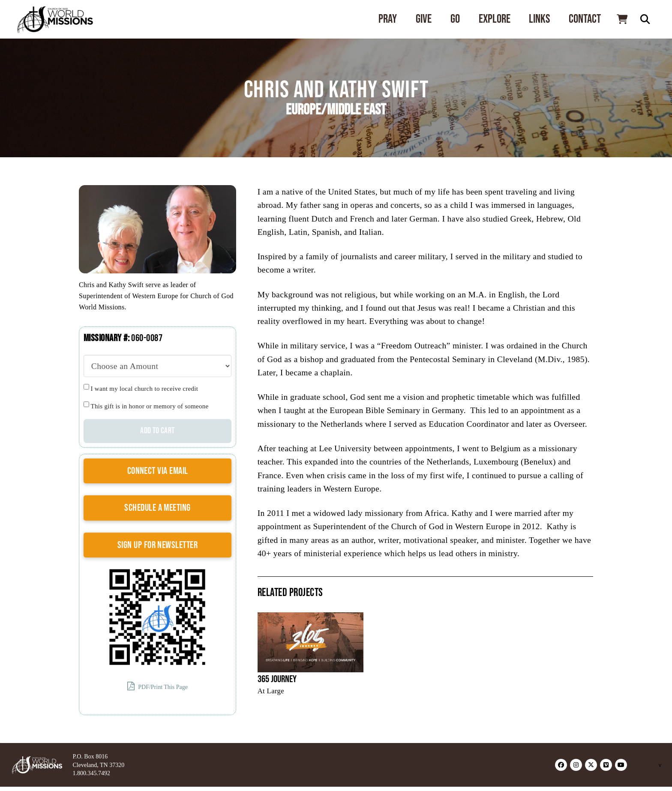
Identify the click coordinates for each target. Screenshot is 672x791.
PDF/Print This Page (157, 686)
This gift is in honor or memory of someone (150, 406)
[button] (622, 19)
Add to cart (157, 431)
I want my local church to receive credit (145, 389)
